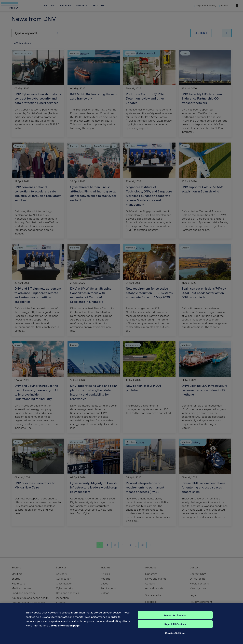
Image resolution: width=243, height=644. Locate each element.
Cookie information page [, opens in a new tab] (64, 632)
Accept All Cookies (175, 622)
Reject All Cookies (175, 631)
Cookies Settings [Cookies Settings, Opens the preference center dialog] (175, 640)
